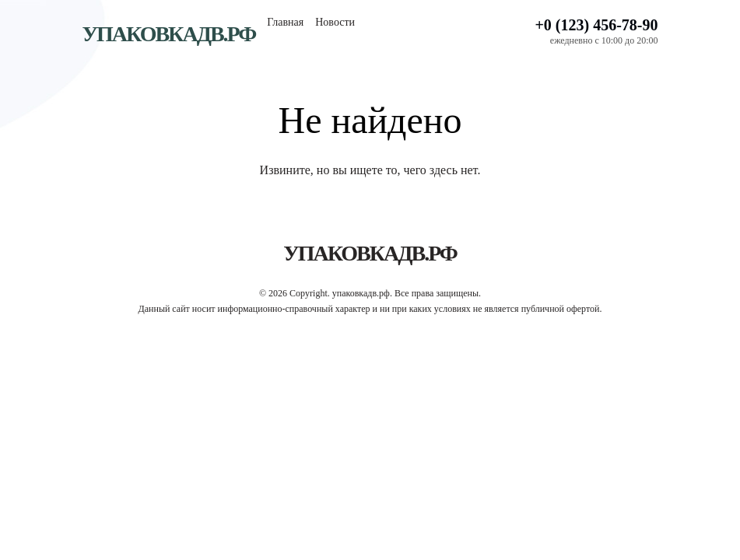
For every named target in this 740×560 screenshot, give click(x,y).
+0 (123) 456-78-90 (596, 25)
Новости (335, 22)
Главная (285, 22)
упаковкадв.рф (169, 34)
